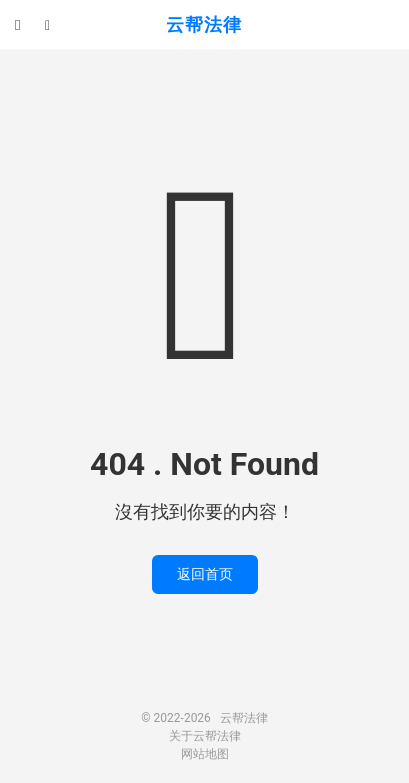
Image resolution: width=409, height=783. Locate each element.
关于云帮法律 (205, 736)
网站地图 (205, 754)
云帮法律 (204, 24)
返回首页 (205, 574)
